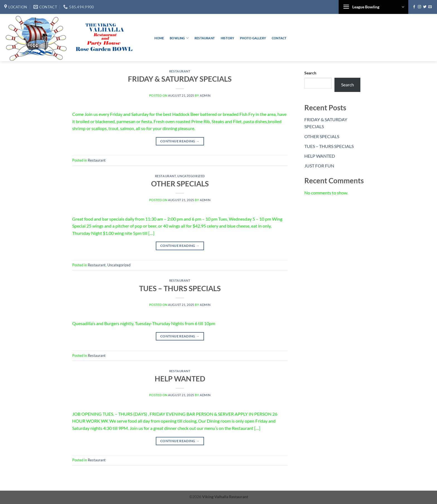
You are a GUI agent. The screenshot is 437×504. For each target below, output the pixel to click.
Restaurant (205, 38)
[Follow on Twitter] (425, 7)
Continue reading (180, 141)
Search (310, 73)
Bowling (179, 38)
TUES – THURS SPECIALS (180, 288)
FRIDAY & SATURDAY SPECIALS (180, 79)
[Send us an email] (430, 7)
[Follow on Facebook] (414, 7)
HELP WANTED (180, 379)
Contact (279, 38)
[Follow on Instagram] (419, 7)
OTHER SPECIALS (180, 184)
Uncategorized (191, 176)
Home (159, 38)
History (228, 38)
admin (205, 95)
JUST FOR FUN (319, 166)
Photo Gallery (253, 38)
